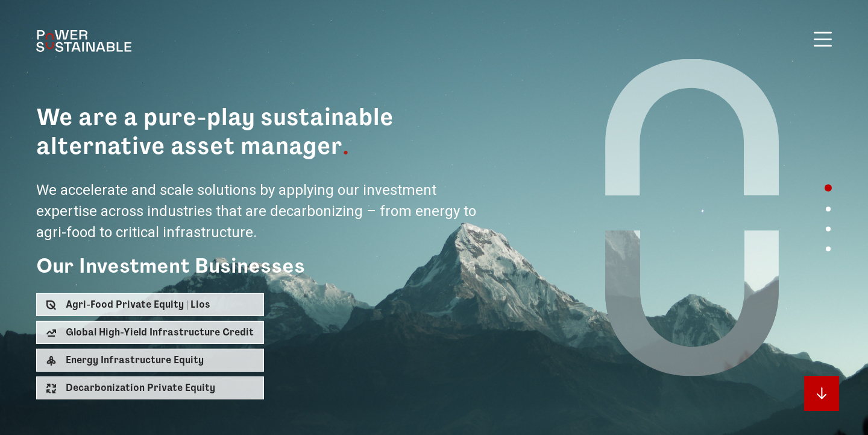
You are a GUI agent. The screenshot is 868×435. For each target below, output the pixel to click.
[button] (150, 305)
